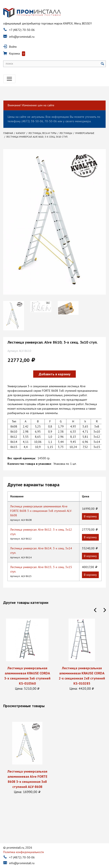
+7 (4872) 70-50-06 (22, 30)
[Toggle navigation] (9, 79)
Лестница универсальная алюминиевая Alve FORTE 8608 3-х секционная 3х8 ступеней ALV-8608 (41, 511)
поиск (9, 63)
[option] (14, 316)
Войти (13, 47)
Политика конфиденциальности (24, 844)
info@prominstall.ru (22, 37)
